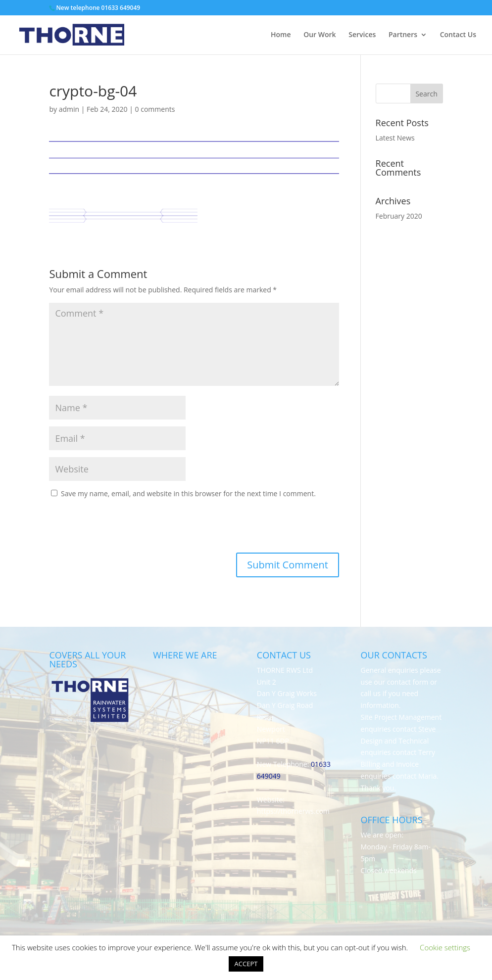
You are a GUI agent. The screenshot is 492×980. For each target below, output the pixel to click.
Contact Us (458, 35)
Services (362, 35)
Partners (403, 35)
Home (281, 35)
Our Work (320, 35)
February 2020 (399, 216)
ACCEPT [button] (246, 964)
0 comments (155, 109)
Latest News (395, 138)
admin (69, 109)
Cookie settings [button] (445, 947)
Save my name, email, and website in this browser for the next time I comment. (188, 493)
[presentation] (116, 528)
